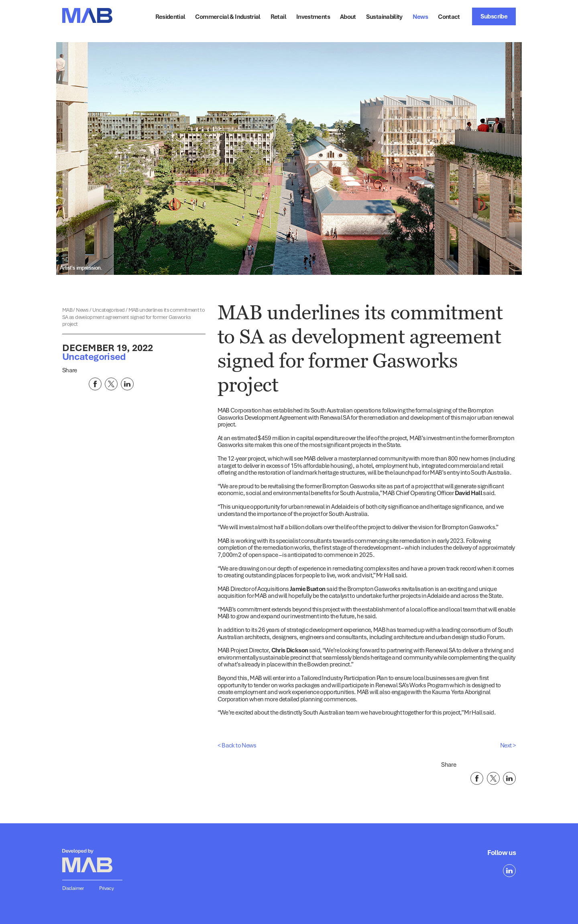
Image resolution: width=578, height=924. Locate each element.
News (420, 16)
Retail (278, 16)
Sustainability (384, 16)
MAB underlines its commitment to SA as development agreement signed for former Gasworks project (133, 317)
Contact (449, 16)
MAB (68, 310)
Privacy (107, 888)
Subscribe (494, 16)
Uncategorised (109, 310)
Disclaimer (73, 888)
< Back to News (237, 745)
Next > (508, 745)
